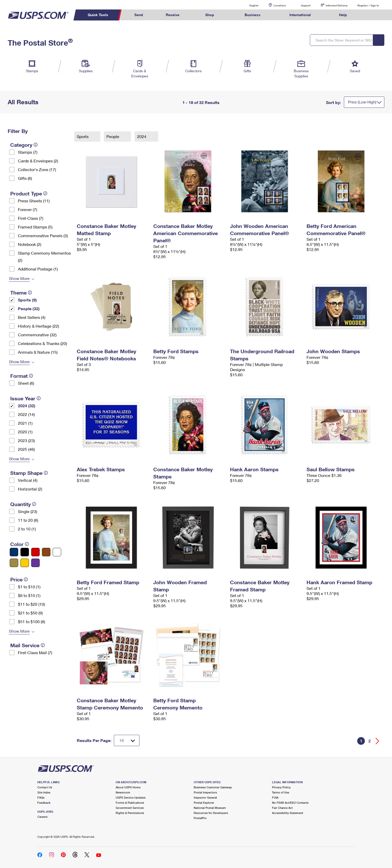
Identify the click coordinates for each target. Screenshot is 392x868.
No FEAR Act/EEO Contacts (290, 803)
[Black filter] (25, 552)
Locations (280, 5)
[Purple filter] (35, 563)
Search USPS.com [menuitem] (368, 15)
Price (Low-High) (362, 102)
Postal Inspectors (205, 792)
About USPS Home (128, 787)
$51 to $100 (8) (31, 621)
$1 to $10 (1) (29, 587)
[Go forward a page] (378, 741)
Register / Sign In (368, 5)
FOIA (275, 797)
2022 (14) (26, 414)
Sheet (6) (26, 383)
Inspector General (205, 797)
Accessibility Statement (288, 813)
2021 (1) (25, 423)
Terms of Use (281, 792)
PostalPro (200, 818)
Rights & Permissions (130, 813)
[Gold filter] (14, 563)
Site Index (44, 792)
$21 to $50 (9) (30, 613)
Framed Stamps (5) (35, 227)
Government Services (130, 808)
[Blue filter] (14, 552)
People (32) (29, 308)
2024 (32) (27, 406)
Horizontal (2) (30, 489)
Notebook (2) (30, 244)
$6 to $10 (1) (29, 595)
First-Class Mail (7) (35, 652)
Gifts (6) (25, 178)
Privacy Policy (281, 787)
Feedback (44, 803)
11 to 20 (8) (28, 520)
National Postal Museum (210, 808)
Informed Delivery (337, 5)
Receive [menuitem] (173, 15)
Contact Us (45, 787)
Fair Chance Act (282, 808)
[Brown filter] (46, 552)
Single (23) (28, 511)
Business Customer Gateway (213, 787)
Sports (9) (27, 300)
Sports (83, 136)
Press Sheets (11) (34, 201)
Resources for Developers (211, 813)
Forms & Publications (130, 803)
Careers (42, 817)
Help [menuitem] (343, 15)
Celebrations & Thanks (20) (42, 343)
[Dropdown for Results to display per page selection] (127, 740)
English (249, 5)
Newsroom (123, 792)
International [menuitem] (300, 15)
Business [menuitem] (253, 15)
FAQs (41, 797)
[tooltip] (36, 145)
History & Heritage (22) (39, 326)
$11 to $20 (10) (31, 604)
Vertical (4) (28, 480)
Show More (19, 278)
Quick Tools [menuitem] (98, 15)
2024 (142, 136)
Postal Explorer (204, 803)
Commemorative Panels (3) (43, 236)
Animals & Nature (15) (38, 352)
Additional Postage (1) (38, 269)
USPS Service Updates (131, 797)
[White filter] (57, 552)
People (113, 136)
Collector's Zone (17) (37, 169)
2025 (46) (26, 449)
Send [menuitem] (139, 15)
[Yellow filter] (25, 563)
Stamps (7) (28, 152)
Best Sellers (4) (32, 317)
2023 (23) (26, 440)
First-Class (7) (31, 218)
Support (306, 5)
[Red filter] (35, 552)
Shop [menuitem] (210, 15)
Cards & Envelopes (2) (38, 161)
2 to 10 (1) (27, 529)
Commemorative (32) (37, 335)
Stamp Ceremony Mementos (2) (44, 257)
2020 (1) (25, 432)
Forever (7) (28, 209)
